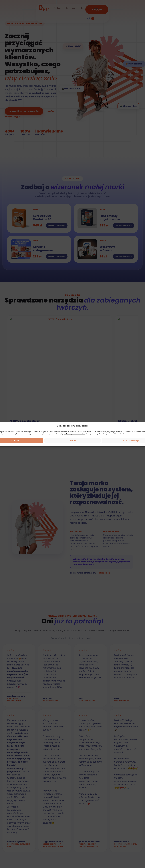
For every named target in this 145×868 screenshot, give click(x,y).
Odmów (72, 440)
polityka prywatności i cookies (74, 434)
